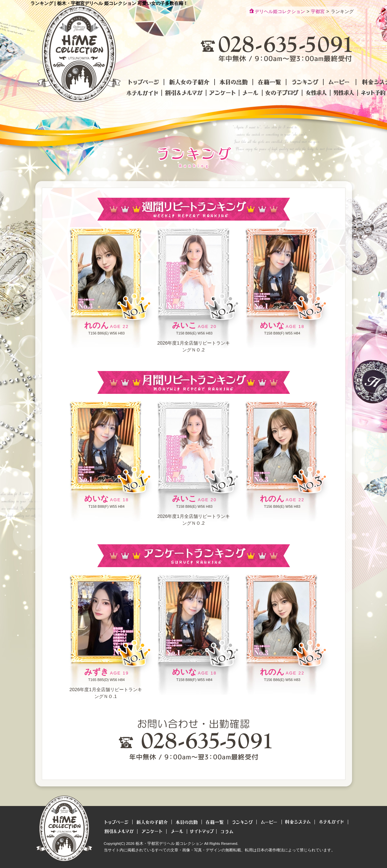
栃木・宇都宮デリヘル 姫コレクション (169, 844)
